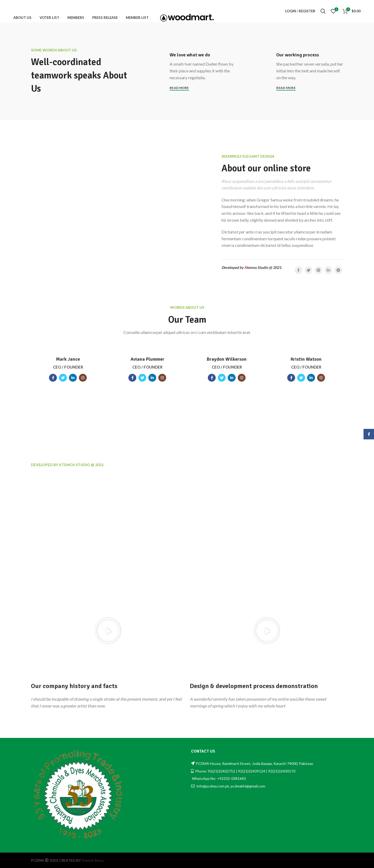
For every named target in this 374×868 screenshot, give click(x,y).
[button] (108, 631)
